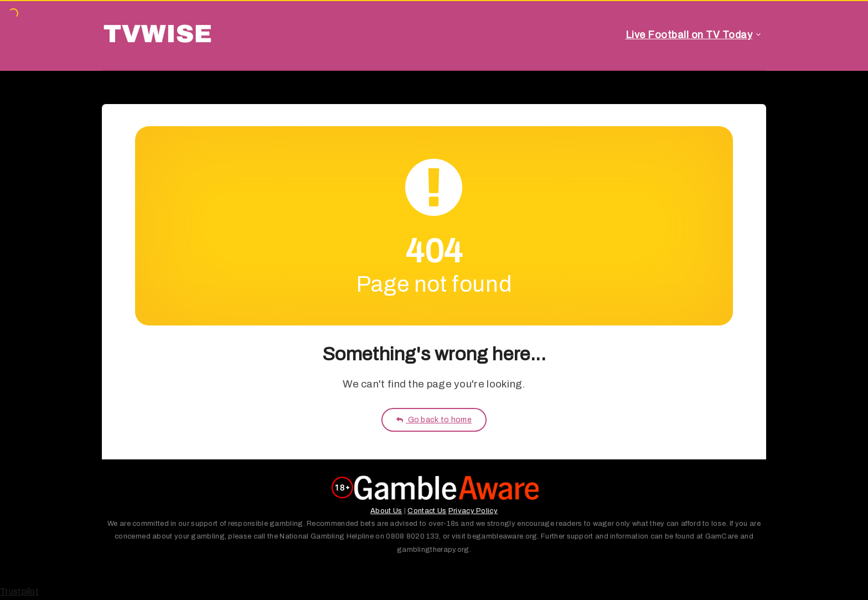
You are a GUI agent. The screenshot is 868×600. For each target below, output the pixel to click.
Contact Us (427, 511)
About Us (386, 511)
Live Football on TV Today (689, 35)
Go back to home (434, 420)
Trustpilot (19, 591)
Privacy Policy (473, 511)
